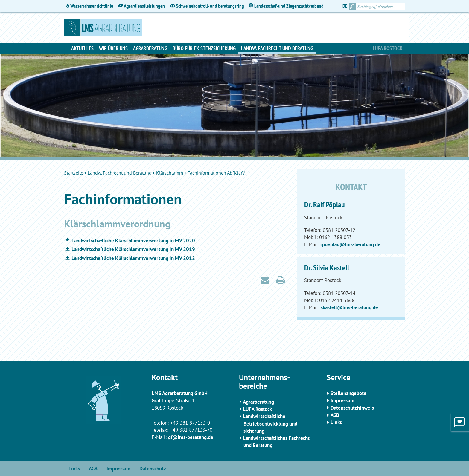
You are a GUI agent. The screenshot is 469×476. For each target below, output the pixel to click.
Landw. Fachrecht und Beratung (277, 48)
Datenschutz (153, 469)
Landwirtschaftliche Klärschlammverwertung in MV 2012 (133, 258)
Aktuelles (82, 48)
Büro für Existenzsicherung (204, 48)
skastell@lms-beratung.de (349, 307)
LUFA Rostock (257, 409)
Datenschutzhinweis (352, 408)
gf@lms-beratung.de (191, 437)
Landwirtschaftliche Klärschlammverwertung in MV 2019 (133, 249)
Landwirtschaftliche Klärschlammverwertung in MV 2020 (133, 241)
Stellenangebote (348, 393)
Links (336, 422)
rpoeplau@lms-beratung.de (350, 244)
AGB (335, 415)
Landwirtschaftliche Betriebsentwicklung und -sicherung (271, 424)
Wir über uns (113, 48)
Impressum (342, 400)
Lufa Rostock (387, 48)
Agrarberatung (150, 48)
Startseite (74, 173)
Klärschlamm (170, 173)
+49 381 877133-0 (190, 423)
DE (345, 6)
